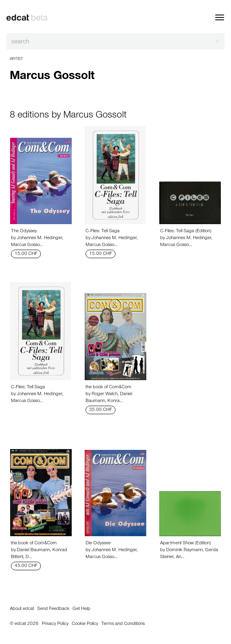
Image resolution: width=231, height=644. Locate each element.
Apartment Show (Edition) (185, 543)
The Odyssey (24, 231)
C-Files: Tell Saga (103, 231)
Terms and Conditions (123, 624)
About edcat (22, 609)
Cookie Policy (85, 624)
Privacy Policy (55, 624)
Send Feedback (53, 609)
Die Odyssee (98, 543)
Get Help (81, 609)
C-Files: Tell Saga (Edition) (186, 231)
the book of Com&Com (108, 387)
